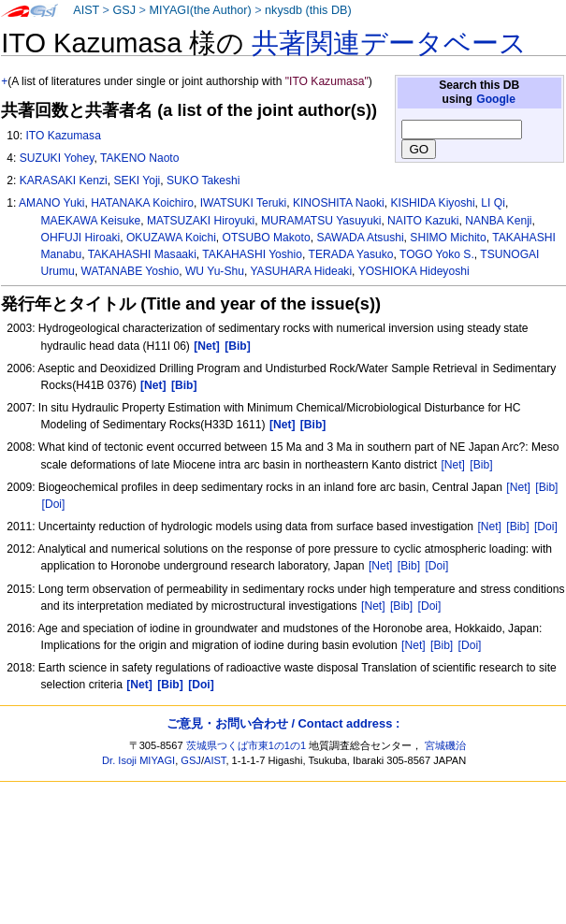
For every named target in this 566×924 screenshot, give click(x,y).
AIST (86, 10)
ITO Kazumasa (63, 136)
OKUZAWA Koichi (171, 238)
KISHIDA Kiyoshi (433, 203)
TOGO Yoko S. (437, 254)
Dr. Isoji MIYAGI (138, 760)
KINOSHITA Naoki (339, 203)
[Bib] (481, 465)
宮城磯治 (445, 745)
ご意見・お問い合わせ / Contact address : (283, 723)
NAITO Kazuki (423, 221)
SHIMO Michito (448, 238)
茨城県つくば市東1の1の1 (247, 745)
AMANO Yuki (51, 203)
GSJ (124, 10)
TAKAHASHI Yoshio (252, 254)
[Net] (453, 465)
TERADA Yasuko (351, 254)
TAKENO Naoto (139, 158)
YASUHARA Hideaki (301, 271)
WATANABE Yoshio (131, 271)
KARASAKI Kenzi (64, 180)
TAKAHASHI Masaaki (142, 254)
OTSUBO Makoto (267, 238)
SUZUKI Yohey (57, 158)
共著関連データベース (389, 43)
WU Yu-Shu (215, 271)
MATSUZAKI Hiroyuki (201, 221)
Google (496, 99)
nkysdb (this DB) (308, 10)
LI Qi (493, 203)
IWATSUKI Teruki (244, 203)
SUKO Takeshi (203, 180)
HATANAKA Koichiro (142, 203)
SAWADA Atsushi (360, 238)
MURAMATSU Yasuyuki (321, 221)
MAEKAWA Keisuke (91, 221)
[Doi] (54, 504)
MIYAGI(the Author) (200, 10)
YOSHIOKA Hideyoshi (414, 271)
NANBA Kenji (498, 221)
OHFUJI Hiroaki (81, 238)
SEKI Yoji (138, 180)
